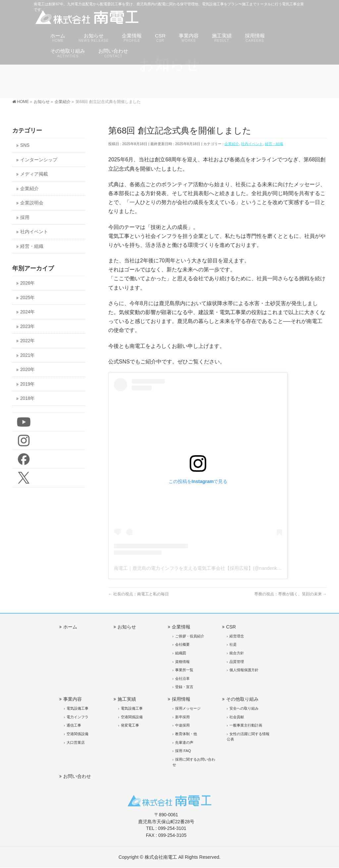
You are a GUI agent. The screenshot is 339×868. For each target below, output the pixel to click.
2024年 (27, 312)
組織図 (181, 653)
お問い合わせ (77, 776)
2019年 (27, 384)
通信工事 (74, 725)
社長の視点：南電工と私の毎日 (139, 594)
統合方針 (237, 653)
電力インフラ (77, 717)
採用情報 (181, 699)
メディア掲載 (34, 174)
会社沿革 (182, 678)
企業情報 (181, 627)
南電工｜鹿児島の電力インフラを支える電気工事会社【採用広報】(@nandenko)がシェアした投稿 (216, 568)
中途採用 (182, 725)
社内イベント (252, 144)
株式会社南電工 (161, 857)
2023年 (27, 326)
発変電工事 (130, 725)
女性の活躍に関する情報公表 (248, 736)
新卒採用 (182, 717)
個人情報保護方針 (244, 670)
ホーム (70, 627)
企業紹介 (232, 144)
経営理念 (237, 636)
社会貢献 (237, 717)
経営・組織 (274, 144)
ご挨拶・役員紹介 (190, 636)
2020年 (27, 370)
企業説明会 (32, 203)
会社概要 (182, 644)
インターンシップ (39, 160)
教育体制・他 (186, 734)
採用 (25, 217)
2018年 (27, 398)
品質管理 (237, 662)
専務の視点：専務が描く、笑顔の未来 (291, 594)
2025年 (27, 298)
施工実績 (127, 699)
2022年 (27, 341)
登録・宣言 (184, 687)
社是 (233, 644)
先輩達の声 (184, 742)
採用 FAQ (183, 751)
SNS (25, 145)
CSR (231, 627)
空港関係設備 (77, 734)
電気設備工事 (77, 708)
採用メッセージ (188, 708)
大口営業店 (76, 742)
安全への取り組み (244, 708)
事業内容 (73, 699)
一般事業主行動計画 (246, 725)
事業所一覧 (184, 670)
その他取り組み (242, 699)
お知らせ (127, 627)
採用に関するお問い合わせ (194, 762)
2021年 (27, 355)
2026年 (27, 283)
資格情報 (182, 662)
